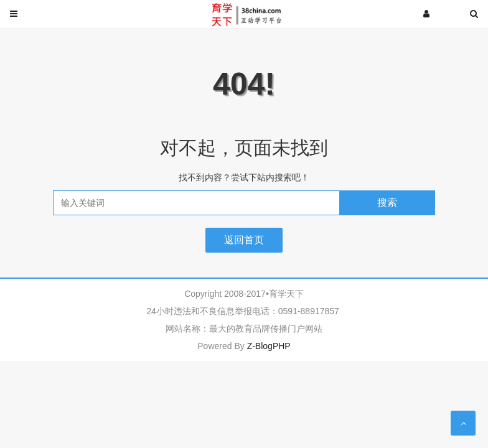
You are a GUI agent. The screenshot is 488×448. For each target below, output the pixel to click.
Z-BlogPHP (269, 346)
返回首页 (244, 240)
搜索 (387, 203)
